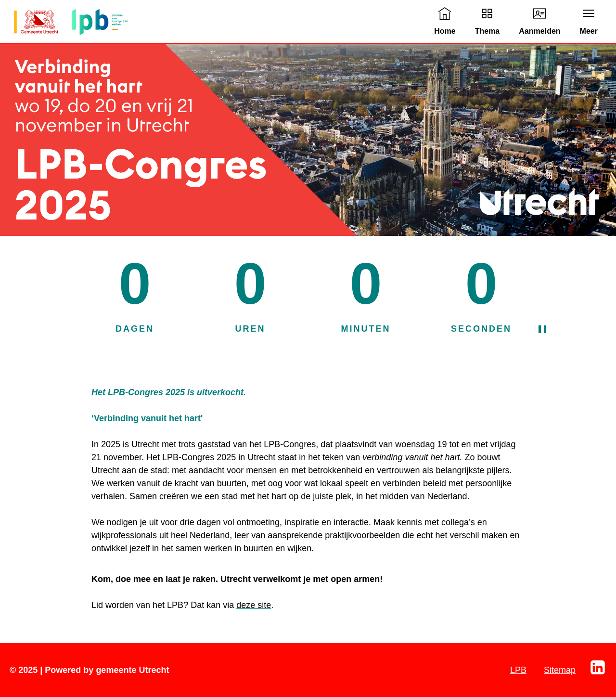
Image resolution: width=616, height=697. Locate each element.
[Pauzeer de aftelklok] (552, 329)
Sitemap (560, 670)
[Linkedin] (598, 673)
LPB (518, 670)
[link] (445, 22)
